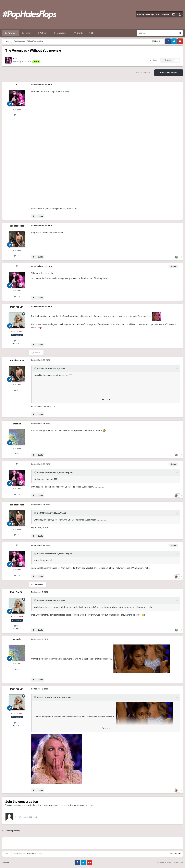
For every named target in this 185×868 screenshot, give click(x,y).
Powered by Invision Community (170, 862)
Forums (11, 33)
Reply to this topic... (29, 817)
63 (17, 454)
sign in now (65, 805)
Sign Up (165, 14)
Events (79, 33)
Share (153, 60)
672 (17, 256)
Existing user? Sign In (148, 14)
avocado (17, 424)
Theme (6, 863)
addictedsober (17, 226)
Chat (93, 33)
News (27, 33)
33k (17, 341)
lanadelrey (64, 473)
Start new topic (143, 73)
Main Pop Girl (17, 307)
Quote (40, 216)
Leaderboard (62, 33)
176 (17, 115)
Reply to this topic (169, 73)
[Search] (150, 33)
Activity (43, 33)
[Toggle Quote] (35, 368)
